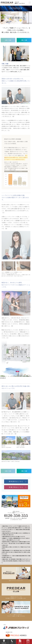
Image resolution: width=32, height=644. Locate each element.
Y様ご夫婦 (24, 40)
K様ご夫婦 (8, 40)
